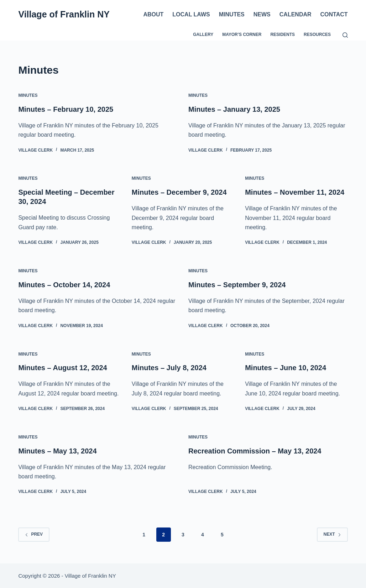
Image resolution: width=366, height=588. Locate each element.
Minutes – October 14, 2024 (64, 285)
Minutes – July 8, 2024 (169, 368)
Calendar (296, 14)
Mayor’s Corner (242, 35)
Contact (334, 14)
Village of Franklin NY (64, 14)
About (153, 14)
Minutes (232, 14)
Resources (317, 35)
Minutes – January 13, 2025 (234, 109)
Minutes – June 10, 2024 (286, 368)
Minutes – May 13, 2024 (57, 451)
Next (332, 534)
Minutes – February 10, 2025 (66, 109)
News (262, 14)
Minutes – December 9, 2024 (179, 192)
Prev (34, 534)
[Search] (345, 35)
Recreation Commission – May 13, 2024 (255, 451)
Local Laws (191, 14)
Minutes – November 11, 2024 (295, 192)
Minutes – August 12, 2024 (62, 368)
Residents (283, 35)
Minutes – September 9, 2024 (237, 285)
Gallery (203, 35)
